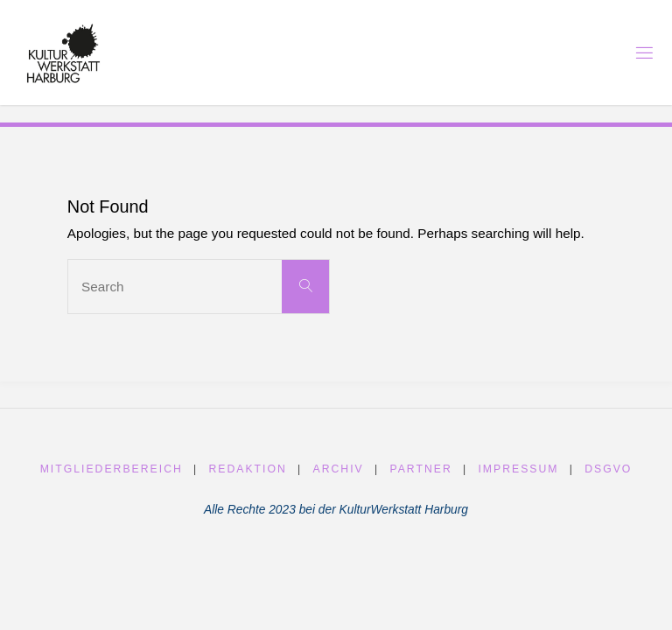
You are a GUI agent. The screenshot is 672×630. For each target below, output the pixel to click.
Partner (420, 469)
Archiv (339, 469)
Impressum (518, 469)
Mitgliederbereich (112, 469)
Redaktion (247, 469)
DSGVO (608, 469)
